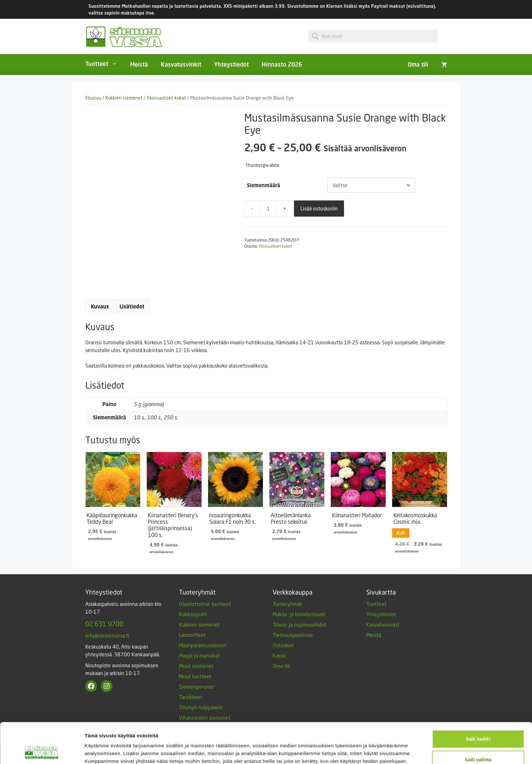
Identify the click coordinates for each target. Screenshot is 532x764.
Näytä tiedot (345, 625)
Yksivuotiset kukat (166, 98)
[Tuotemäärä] (268, 209)
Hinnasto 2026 (282, 64)
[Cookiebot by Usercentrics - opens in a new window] (42, 626)
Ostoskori (283, 645)
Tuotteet (104, 64)
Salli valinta (478, 595)
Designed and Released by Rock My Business (400, 755)
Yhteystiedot (231, 64)
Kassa (279, 656)
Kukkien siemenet (124, 98)
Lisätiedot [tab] (132, 307)
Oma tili (418, 64)
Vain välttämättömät (478, 616)
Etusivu (93, 98)
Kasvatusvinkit (181, 64)
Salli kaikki (478, 575)
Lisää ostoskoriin (319, 208)
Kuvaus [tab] (100, 307)
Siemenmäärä (263, 185)
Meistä (139, 64)
